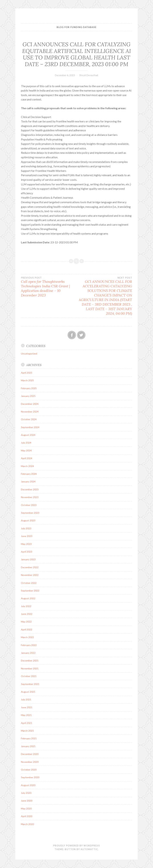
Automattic (89, 849)
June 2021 (27, 707)
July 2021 (26, 699)
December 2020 (30, 754)
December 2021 (30, 661)
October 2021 (29, 676)
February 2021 (29, 738)
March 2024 (27, 466)
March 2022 (27, 637)
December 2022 (30, 567)
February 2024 (29, 474)
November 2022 (30, 575)
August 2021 (28, 692)
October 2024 (29, 419)
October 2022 (29, 583)
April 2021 (27, 723)
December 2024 (30, 404)
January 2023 (28, 559)
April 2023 (27, 552)
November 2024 (30, 412)
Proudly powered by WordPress (76, 846)
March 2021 (27, 731)
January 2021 (28, 746)
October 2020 (29, 770)
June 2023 (27, 536)
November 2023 (30, 497)
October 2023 (29, 505)
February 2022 (29, 645)
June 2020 (27, 801)
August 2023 (28, 520)
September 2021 (30, 684)
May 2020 (26, 808)
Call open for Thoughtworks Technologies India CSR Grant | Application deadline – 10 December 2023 (49, 287)
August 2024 (28, 435)
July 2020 (26, 793)
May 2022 (26, 622)
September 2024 (30, 427)
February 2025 (29, 388)
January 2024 (28, 482)
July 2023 (26, 528)
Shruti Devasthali (89, 75)
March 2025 (27, 380)
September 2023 (30, 513)
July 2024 (26, 443)
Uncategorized (29, 354)
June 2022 (27, 614)
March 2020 (27, 824)
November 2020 (30, 762)
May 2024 (26, 450)
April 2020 (27, 816)
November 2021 (30, 668)
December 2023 (30, 489)
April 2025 (27, 373)
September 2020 (30, 777)
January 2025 (28, 396)
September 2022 (30, 591)
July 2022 (26, 606)
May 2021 (26, 715)
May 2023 (26, 544)
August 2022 (28, 598)
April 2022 (27, 629)
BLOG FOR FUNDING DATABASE (76, 27)
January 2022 (28, 653)
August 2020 (28, 785)
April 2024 (27, 458)
